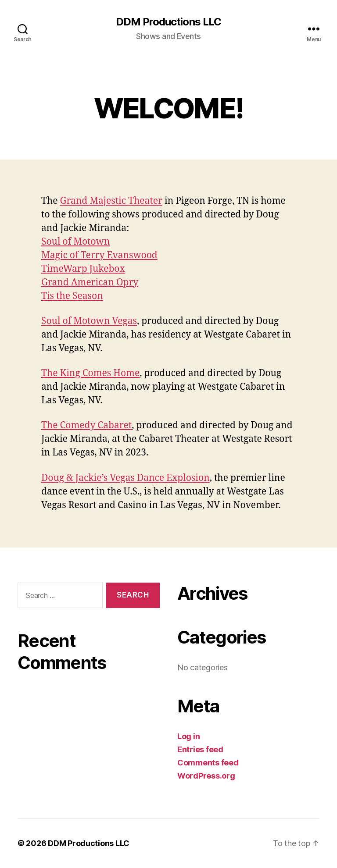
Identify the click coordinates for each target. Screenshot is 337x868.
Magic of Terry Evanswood (99, 255)
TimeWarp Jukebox (83, 269)
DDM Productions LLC (168, 22)
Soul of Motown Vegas (89, 321)
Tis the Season (72, 296)
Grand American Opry (90, 283)
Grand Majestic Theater (111, 201)
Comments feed (208, 763)
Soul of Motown (75, 242)
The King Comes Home (90, 373)
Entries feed (200, 749)
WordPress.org (206, 776)
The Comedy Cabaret (86, 425)
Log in (188, 736)
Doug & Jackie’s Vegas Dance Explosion (125, 478)
